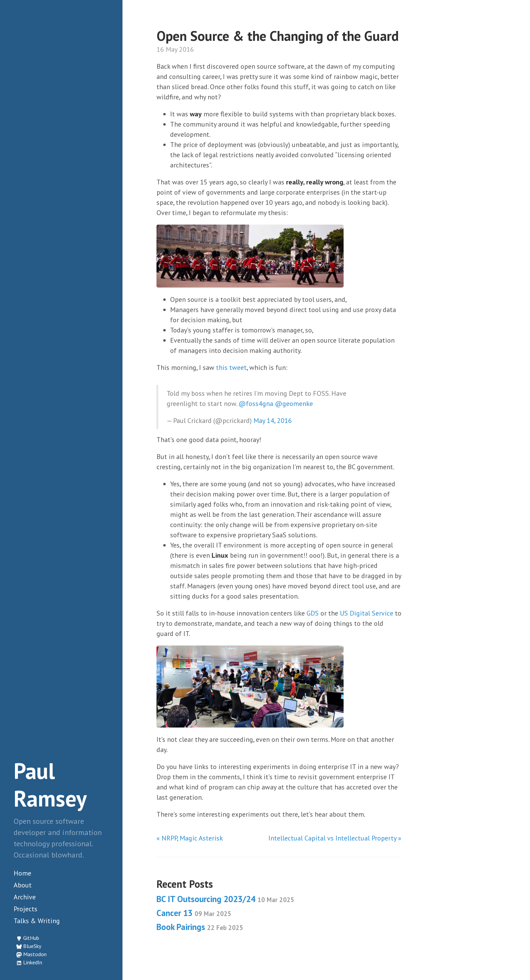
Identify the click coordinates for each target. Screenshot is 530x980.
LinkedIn (33, 962)
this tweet (231, 367)
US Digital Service (367, 613)
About (23, 885)
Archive (25, 897)
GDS (313, 613)
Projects (26, 909)
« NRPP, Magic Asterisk (190, 838)
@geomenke (294, 404)
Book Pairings (200, 927)
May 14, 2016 (273, 421)
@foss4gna (256, 404)
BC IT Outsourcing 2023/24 (225, 899)
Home (22, 873)
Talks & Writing (37, 921)
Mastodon (35, 954)
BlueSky (32, 946)
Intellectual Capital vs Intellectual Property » (335, 838)
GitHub (31, 938)
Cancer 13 (194, 913)
